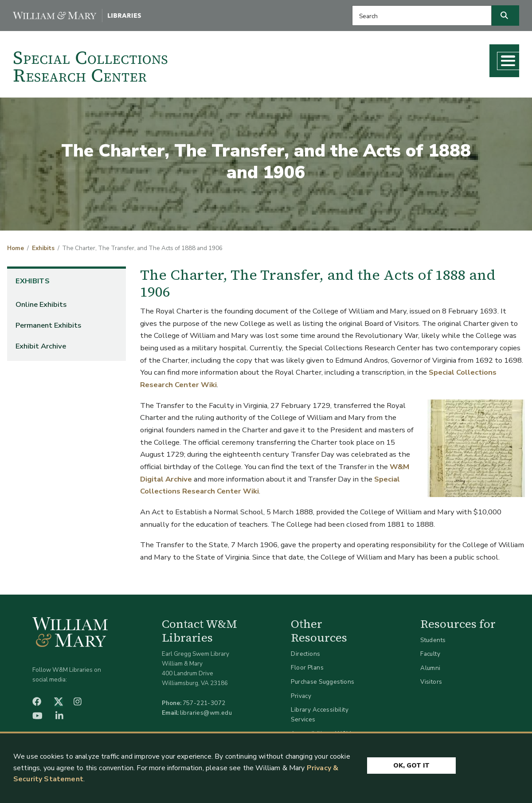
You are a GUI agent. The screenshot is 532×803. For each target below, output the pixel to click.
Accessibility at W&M (321, 730)
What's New (433, 58)
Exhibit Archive (41, 343)
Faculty (430, 651)
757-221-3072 (204, 699)
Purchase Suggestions (323, 678)
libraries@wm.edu (206, 709)
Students (433, 637)
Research (325, 58)
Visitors (431, 679)
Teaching (376, 58)
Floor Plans (307, 664)
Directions (305, 650)
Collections (270, 58)
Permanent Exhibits (48, 322)
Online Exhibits (41, 301)
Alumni (430, 664)
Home (16, 245)
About (486, 58)
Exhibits (43, 245)
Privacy (301, 692)
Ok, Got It (411, 764)
